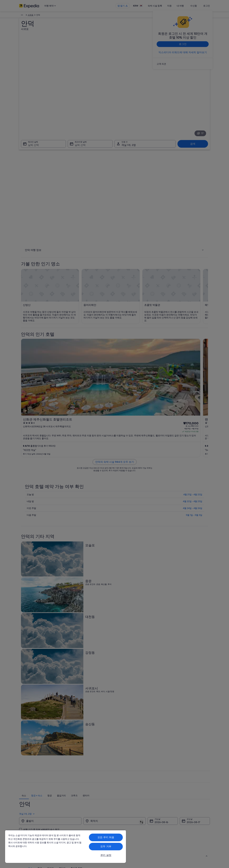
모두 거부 (106, 846)
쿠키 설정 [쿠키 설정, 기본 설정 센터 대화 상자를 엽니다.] (106, 855)
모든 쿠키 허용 (106, 837)
